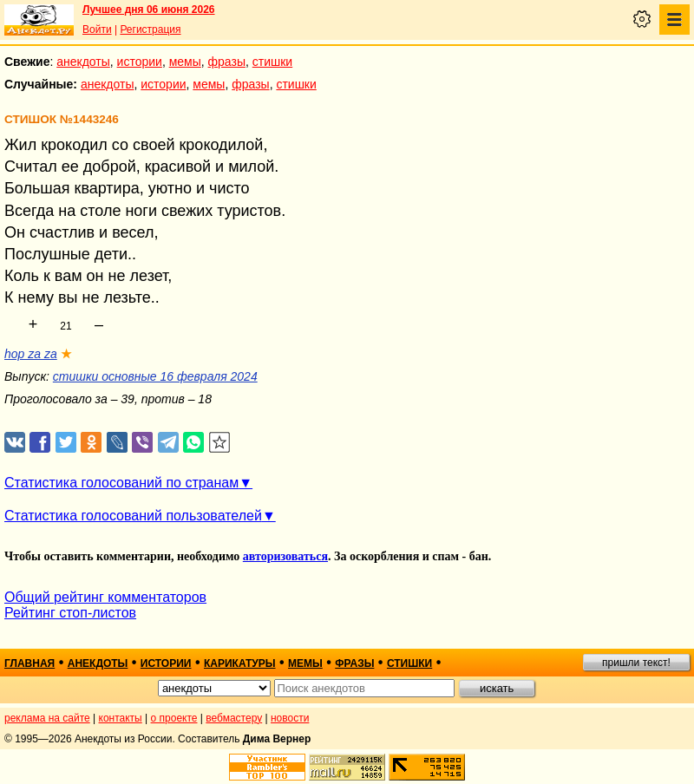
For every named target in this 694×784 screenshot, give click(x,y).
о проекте (174, 718)
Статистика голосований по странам (121, 483)
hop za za (31, 354)
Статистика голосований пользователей (133, 516)
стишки (272, 62)
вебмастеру (234, 718)
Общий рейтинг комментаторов (105, 597)
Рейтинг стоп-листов (70, 613)
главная (29, 663)
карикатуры (240, 663)
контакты (121, 718)
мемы (185, 62)
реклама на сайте (47, 718)
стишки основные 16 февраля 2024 (155, 376)
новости (290, 718)
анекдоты (83, 62)
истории (140, 62)
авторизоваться (285, 556)
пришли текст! (636, 663)
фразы (227, 62)
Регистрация (150, 29)
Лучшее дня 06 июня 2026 (149, 10)
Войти (97, 29)
